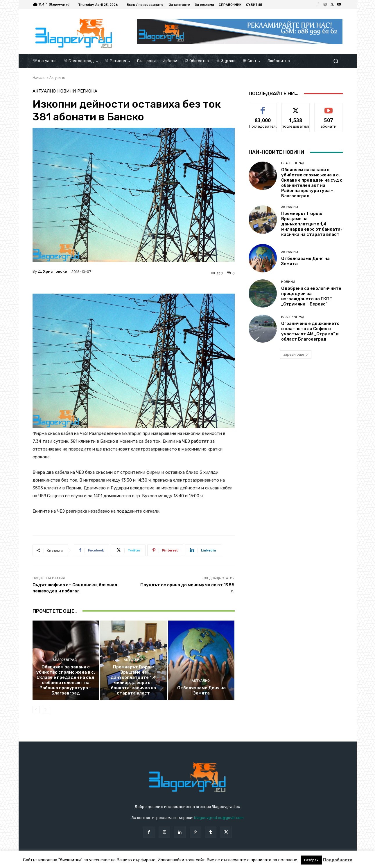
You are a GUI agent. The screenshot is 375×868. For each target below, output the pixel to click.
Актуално (57, 78)
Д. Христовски (53, 271)
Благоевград (65, 660)
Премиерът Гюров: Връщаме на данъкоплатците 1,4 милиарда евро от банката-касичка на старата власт (133, 680)
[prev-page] (36, 710)
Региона (87, 91)
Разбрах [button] (311, 860)
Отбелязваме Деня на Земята (201, 690)
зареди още (296, 354)
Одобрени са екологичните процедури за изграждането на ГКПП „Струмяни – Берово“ (311, 296)
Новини (67, 91)
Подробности (338, 860)
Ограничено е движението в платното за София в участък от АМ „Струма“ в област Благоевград (310, 331)
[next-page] (45, 710)
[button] (336, 61)
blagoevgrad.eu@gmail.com (219, 818)
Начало (39, 78)
